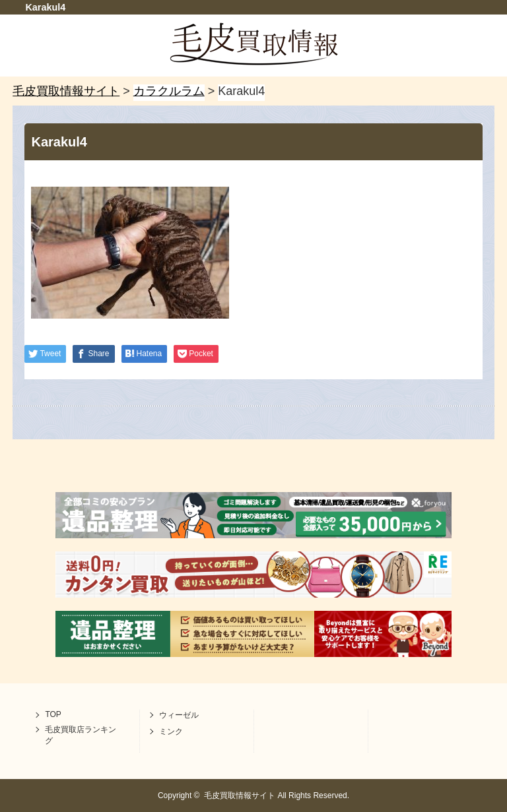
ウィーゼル (179, 715)
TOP (53, 714)
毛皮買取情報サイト (240, 796)
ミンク (171, 732)
